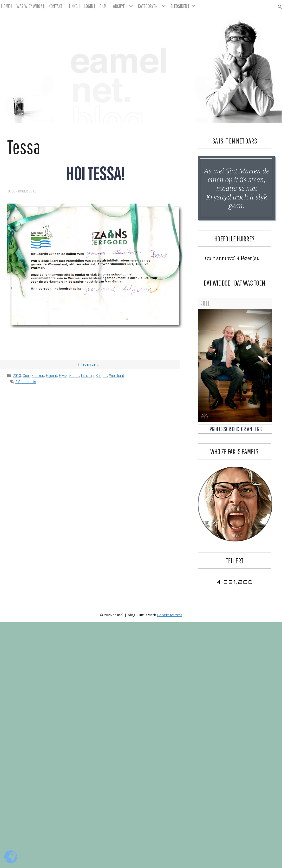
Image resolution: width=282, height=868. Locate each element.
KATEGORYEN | (152, 6)
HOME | (7, 6)
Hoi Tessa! (95, 173)
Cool (26, 376)
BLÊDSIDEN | (183, 6)
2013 (17, 376)
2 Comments (26, 382)
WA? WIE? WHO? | (30, 6)
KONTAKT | (57, 6)
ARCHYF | (123, 6)
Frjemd (52, 376)
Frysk (63, 376)
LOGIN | (90, 6)
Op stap (87, 376)
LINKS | (75, 6)
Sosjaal (101, 376)
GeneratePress (170, 615)
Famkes (38, 376)
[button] (278, 5)
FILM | (104, 6)
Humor (74, 376)
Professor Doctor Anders (236, 429)
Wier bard (117, 376)
